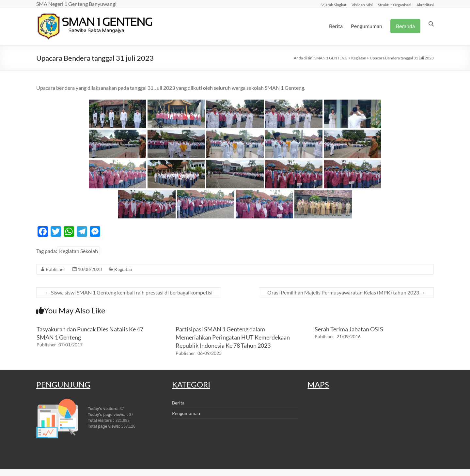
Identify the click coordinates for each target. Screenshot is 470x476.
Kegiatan (123, 269)
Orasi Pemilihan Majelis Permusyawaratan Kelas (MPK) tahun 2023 (346, 292)
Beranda (405, 26)
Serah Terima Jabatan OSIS (349, 329)
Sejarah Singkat (333, 5)
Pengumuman (367, 26)
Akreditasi (425, 5)
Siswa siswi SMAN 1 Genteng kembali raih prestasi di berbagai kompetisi (129, 292)
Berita (336, 26)
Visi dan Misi (362, 5)
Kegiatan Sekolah (78, 251)
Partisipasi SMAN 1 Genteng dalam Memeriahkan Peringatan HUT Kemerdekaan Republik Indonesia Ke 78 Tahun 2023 (233, 337)
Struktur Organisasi (395, 5)
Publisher (55, 269)
